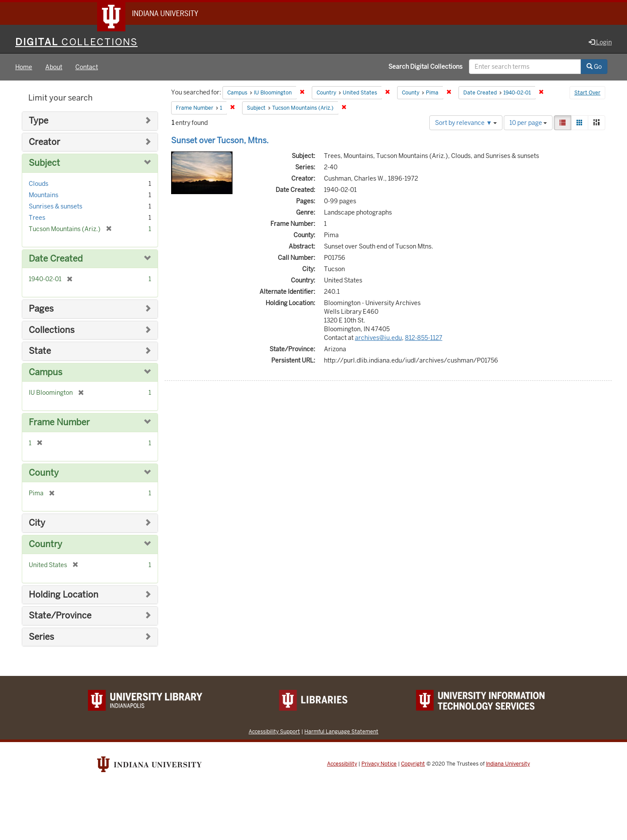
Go (594, 67)
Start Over (587, 93)
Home (24, 67)
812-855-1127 (424, 338)
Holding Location (64, 595)
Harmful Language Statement (341, 731)
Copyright (413, 764)
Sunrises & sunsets (56, 206)
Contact (87, 67)
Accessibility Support (274, 731)
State (40, 351)
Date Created (56, 259)
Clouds (39, 184)
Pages (41, 309)
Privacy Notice (379, 764)
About (54, 67)
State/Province (60, 616)
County (44, 473)
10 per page (528, 123)
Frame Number (59, 422)
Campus (46, 372)
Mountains (44, 195)
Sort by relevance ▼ (466, 123)
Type (39, 121)
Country (46, 544)
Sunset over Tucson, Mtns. (220, 140)
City (37, 523)
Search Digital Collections (425, 67)
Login (600, 42)
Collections (52, 330)
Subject (44, 163)
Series (41, 637)
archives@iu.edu (378, 338)
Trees (37, 218)
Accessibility (342, 764)
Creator (44, 142)
